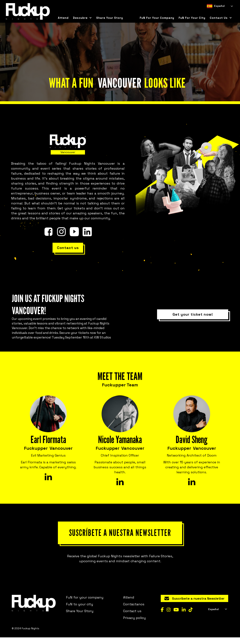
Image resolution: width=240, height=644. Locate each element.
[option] (215, 12)
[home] (28, 11)
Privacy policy (134, 624)
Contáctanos (134, 611)
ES (208, 12)
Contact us (132, 617)
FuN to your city (80, 611)
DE (221, 12)
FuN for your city (192, 18)
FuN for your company (157, 18)
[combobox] (220, 6)
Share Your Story (110, 18)
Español (216, 6)
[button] (82, 18)
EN (215, 12)
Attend (63, 18)
